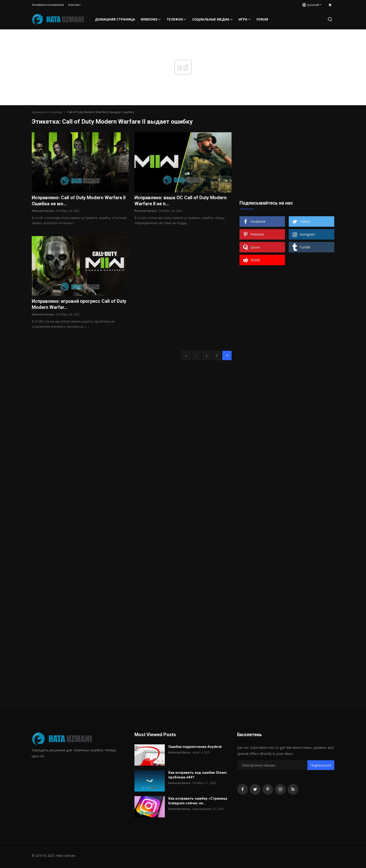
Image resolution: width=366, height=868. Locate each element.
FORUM (262, 19)
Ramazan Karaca (43, 211)
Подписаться (321, 765)
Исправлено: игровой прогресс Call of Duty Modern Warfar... (79, 304)
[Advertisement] (287, 161)
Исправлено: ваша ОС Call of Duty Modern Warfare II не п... (181, 201)
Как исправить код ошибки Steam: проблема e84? (198, 775)
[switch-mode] (330, 5)
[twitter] (255, 789)
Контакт (75, 5)
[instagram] (280, 789)
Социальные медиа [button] (213, 19)
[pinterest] (268, 789)
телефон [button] (177, 19)
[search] (330, 19)
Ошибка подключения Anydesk (195, 747)
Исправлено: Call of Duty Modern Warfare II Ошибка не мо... (79, 201)
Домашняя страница (115, 19)
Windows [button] (151, 19)
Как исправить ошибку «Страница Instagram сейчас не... (198, 801)
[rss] (293, 789)
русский (311, 5)
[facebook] (243, 789)
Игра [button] (245, 19)
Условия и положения (48, 5)
